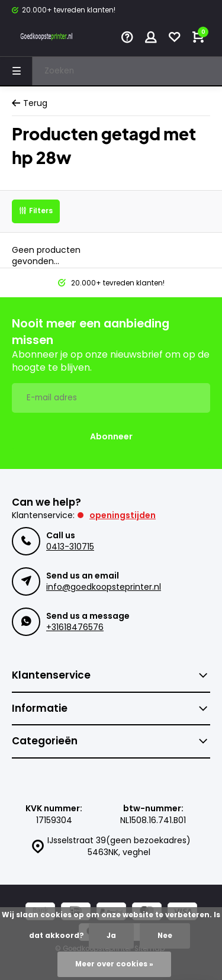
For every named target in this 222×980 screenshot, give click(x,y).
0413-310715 (70, 547)
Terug (30, 103)
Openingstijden (123, 515)
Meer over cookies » (114, 964)
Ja (111, 936)
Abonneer (111, 436)
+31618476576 (75, 627)
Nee (165, 936)
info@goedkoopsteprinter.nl (104, 587)
